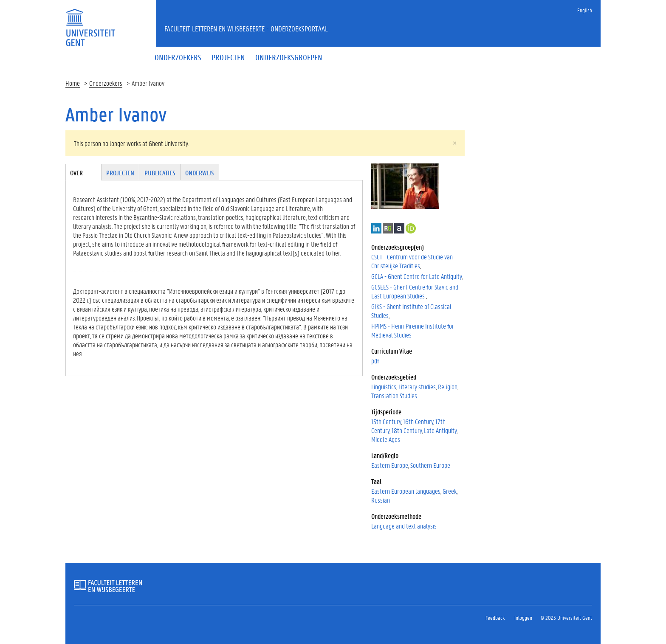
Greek (450, 491)
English (585, 10)
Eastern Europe (390, 465)
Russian (381, 500)
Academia (399, 228)
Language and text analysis (404, 526)
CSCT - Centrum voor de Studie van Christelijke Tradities (412, 261)
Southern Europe (430, 465)
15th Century (386, 421)
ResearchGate (388, 228)
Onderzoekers (106, 83)
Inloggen (523, 617)
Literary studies (417, 387)
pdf (375, 361)
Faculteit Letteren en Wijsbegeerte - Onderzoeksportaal (246, 28)
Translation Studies (394, 395)
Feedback (495, 617)
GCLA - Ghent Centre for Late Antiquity (416, 276)
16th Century (418, 421)
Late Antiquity (440, 430)
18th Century (407, 430)
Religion (448, 387)
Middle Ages (386, 439)
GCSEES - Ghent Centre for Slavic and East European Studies (415, 291)
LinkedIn (376, 228)
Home (73, 83)
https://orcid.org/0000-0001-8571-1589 (411, 228)
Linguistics (384, 387)
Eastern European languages (406, 491)
